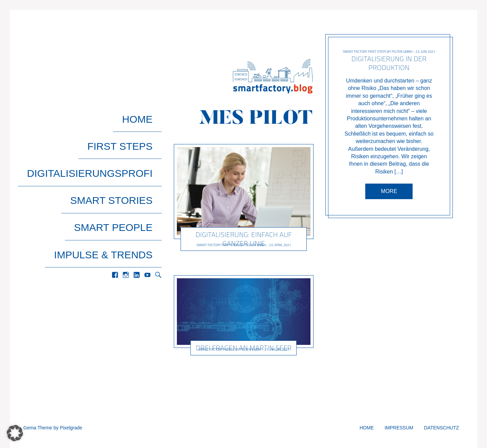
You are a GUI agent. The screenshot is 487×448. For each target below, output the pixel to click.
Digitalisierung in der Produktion (389, 63)
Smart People (122, 171)
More (389, 191)
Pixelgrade (71, 428)
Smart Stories (120, 156)
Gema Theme (38, 428)
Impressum (399, 428)
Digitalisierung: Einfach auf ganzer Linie (244, 239)
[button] (15, 433)
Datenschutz (442, 428)
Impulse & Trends (112, 185)
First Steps (129, 127)
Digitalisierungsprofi (99, 142)
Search (158, 199)
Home (146, 112)
